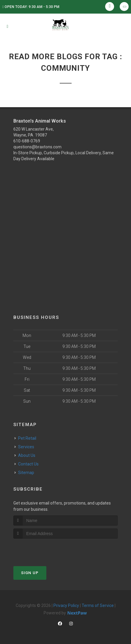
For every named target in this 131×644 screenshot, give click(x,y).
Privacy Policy (66, 606)
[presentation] (45, 550)
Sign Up (30, 573)
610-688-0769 (27, 141)
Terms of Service (98, 606)
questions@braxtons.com (37, 147)
